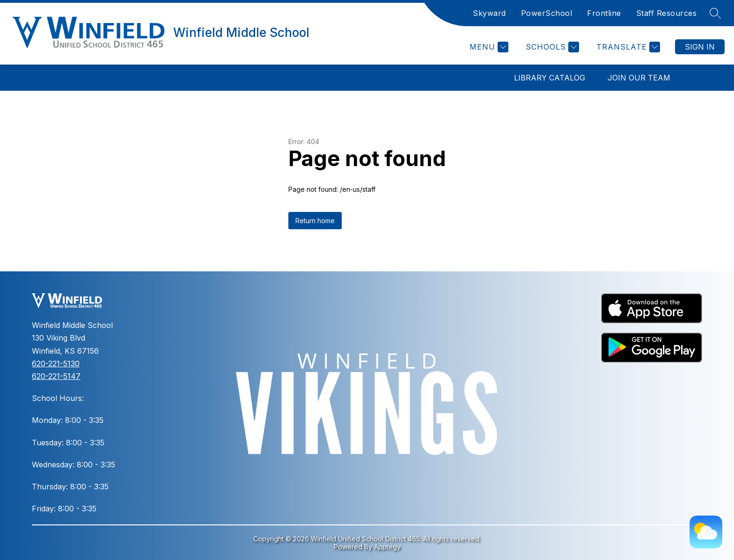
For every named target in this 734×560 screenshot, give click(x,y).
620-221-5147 (56, 376)
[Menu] (488, 47)
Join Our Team (639, 78)
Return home (315, 221)
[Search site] (715, 13)
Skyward (489, 13)
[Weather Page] (706, 532)
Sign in (700, 47)
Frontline (604, 13)
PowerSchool (547, 13)
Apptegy (387, 547)
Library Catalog (550, 78)
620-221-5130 (56, 364)
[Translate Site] (627, 47)
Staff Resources (667, 13)
